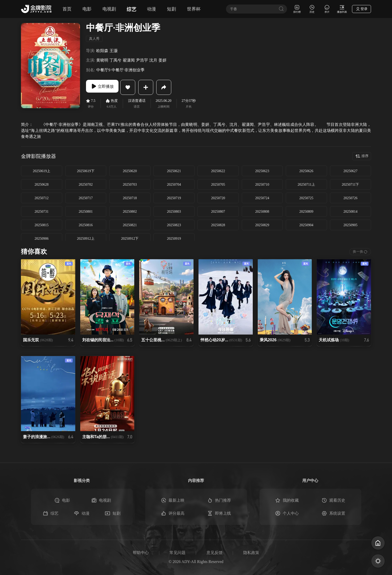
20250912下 (130, 239)
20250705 (218, 185)
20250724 (262, 198)
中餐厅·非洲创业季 (128, 70)
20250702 (86, 185)
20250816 (86, 225)
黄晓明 (102, 60)
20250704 (174, 185)
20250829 (262, 225)
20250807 (218, 212)
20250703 (130, 185)
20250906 (41, 239)
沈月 (153, 60)
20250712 (41, 198)
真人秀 (94, 39)
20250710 (262, 185)
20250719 (174, 198)
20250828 (218, 225)
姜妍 (162, 60)
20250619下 (86, 171)
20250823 (174, 225)
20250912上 (86, 239)
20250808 (262, 212)
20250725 (306, 198)
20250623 (262, 171)
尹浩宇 (142, 60)
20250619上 (41, 171)
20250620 (130, 171)
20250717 (86, 198)
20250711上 (306, 185)
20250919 (174, 239)
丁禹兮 (115, 60)
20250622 (218, 171)
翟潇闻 (129, 60)
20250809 (306, 212)
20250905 (350, 225)
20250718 (130, 198)
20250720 (218, 198)
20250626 (306, 171)
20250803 (174, 212)
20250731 (41, 212)
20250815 (41, 225)
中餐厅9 (103, 70)
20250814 (350, 212)
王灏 (113, 51)
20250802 (130, 212)
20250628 (41, 185)
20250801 (86, 212)
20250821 (130, 225)
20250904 (306, 225)
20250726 (350, 198)
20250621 (174, 171)
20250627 (350, 171)
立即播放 (106, 87)
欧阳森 (102, 51)
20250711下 (350, 185)
